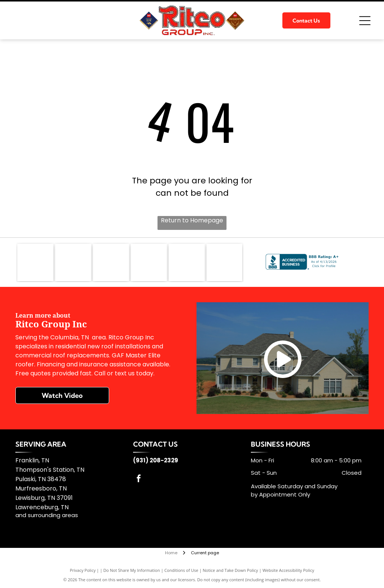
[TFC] (187, 262)
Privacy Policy (83, 570)
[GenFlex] (73, 262)
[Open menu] (365, 21)
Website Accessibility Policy (288, 570)
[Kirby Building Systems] (149, 262)
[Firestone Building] (111, 262)
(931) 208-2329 (156, 460)
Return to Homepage (192, 220)
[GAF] (35, 262)
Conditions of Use (181, 570)
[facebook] (139, 479)
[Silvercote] (225, 262)
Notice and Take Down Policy (231, 570)
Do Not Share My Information (132, 570)
